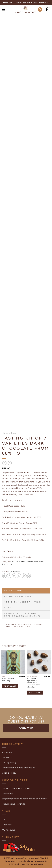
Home (5, 433)
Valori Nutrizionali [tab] (19, 596)
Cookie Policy (9, 773)
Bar (14, 561)
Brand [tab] (9, 608)
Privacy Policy (9, 762)
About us (7, 752)
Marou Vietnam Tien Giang (8, 680)
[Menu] (4, 9)
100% (18, 561)
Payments (7, 794)
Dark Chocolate (28, 561)
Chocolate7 (16, 572)
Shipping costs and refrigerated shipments (25, 799)
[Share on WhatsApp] (4, 576)
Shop (14, 433)
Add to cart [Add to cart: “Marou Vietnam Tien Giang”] (10, 686)
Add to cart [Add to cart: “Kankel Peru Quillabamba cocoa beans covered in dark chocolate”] (35, 692)
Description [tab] (13, 591)
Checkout (7, 825)
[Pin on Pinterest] (24, 576)
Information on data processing (19, 768)
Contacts (7, 757)
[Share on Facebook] (9, 576)
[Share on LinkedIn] (29, 576)
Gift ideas (39, 561)
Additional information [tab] (23, 602)
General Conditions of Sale (16, 788)
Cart (4, 819)
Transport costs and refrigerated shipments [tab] (22, 615)
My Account (8, 830)
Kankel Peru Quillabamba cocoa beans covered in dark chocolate (33, 683)
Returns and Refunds (13, 804)
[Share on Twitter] (14, 576)
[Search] (40, 9)
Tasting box (7, 564)
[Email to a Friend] (19, 576)
